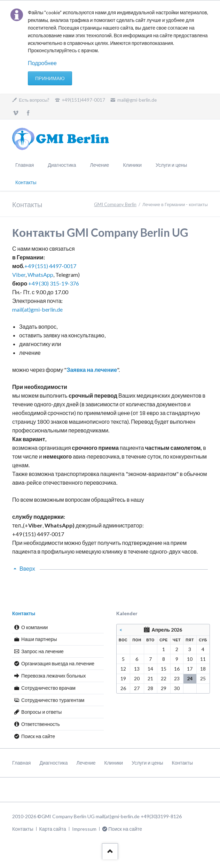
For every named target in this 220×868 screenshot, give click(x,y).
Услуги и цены (171, 165)
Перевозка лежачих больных (53, 676)
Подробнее (42, 63)
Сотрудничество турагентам (53, 700)
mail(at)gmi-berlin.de (37, 309)
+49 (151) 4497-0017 (50, 266)
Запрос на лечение (42, 651)
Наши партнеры (39, 639)
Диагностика (62, 165)
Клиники (132, 165)
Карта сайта (53, 829)
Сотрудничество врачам (48, 688)
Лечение (99, 165)
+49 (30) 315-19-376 (54, 283)
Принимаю (50, 78)
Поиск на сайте (38, 736)
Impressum (84, 829)
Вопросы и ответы (41, 712)
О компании (34, 627)
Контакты (24, 613)
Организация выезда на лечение (58, 663)
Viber (19, 275)
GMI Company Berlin (115, 204)
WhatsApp (40, 275)
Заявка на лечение (92, 370)
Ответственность (41, 724)
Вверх (27, 568)
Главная (25, 165)
